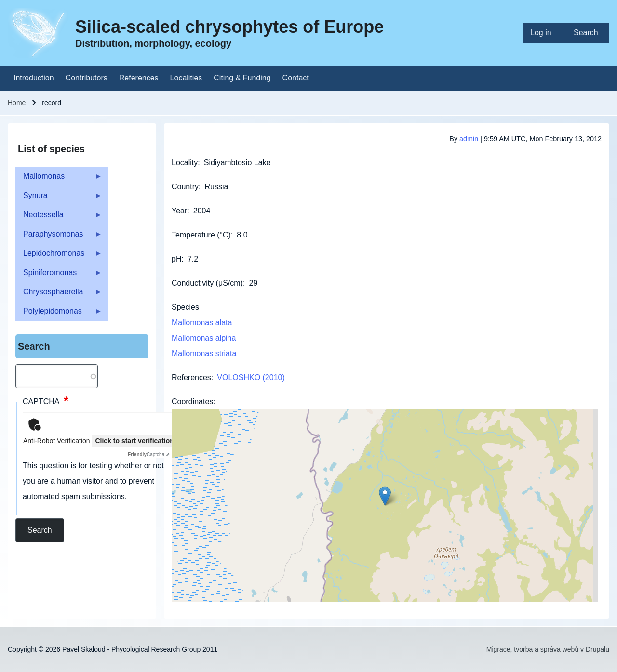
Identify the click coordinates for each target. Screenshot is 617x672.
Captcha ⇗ (149, 455)
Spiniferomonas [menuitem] (59, 275)
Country (185, 187)
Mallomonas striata (204, 353)
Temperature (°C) (201, 235)
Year (179, 211)
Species (185, 307)
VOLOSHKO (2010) (251, 377)
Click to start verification (134, 441)
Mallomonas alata (202, 323)
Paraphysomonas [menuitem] (59, 237)
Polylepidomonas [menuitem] (59, 314)
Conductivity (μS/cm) (207, 283)
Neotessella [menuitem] (59, 217)
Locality (185, 163)
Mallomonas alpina (204, 338)
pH (176, 259)
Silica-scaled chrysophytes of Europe (229, 27)
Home (17, 103)
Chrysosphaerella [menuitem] (59, 295)
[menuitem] (544, 33)
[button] (385, 496)
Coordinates (192, 402)
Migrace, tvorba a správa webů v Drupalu (548, 649)
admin (469, 139)
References (191, 377)
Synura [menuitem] (59, 198)
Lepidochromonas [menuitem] (59, 256)
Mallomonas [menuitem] (59, 179)
